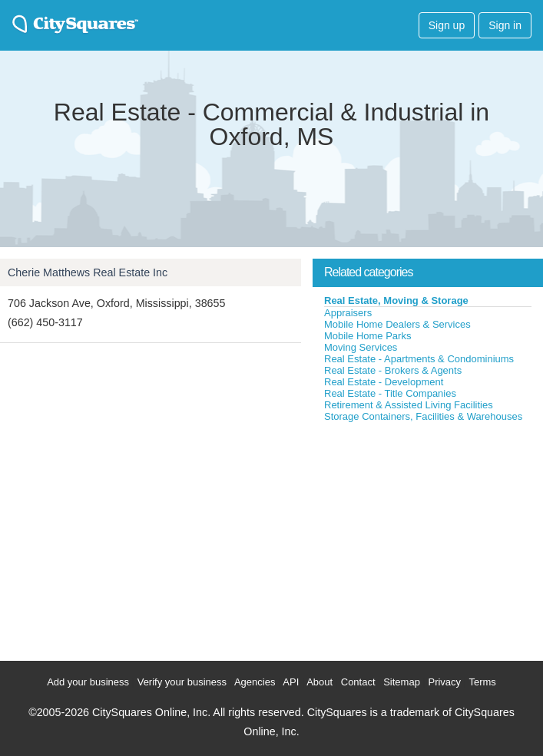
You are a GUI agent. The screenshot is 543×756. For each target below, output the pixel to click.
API (291, 682)
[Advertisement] (428, 538)
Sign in (505, 25)
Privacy (444, 682)
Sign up (447, 25)
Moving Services (361, 347)
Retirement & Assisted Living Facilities (409, 405)
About (320, 682)
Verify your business (182, 682)
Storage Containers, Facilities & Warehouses (423, 416)
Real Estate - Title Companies (390, 393)
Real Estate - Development (384, 382)
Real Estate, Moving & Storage (396, 300)
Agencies (255, 682)
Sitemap (402, 682)
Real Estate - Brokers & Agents (393, 370)
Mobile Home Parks (368, 336)
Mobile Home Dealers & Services (397, 324)
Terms (482, 682)
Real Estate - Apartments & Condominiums (419, 359)
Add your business (88, 682)
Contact (358, 682)
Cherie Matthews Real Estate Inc (88, 272)
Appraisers (348, 313)
